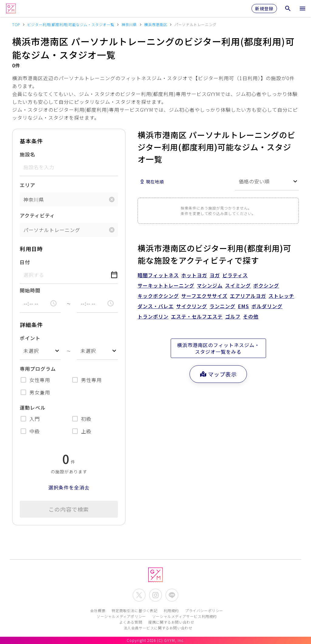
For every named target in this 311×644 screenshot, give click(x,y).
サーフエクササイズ (204, 296)
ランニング (222, 306)
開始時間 (30, 290)
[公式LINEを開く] (172, 595)
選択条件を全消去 (69, 487)
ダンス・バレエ (156, 306)
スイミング (238, 285)
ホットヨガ (194, 275)
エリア (27, 185)
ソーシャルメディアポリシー (121, 616)
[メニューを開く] (302, 9)
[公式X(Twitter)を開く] (139, 595)
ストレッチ (281, 296)
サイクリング (192, 306)
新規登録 (264, 9)
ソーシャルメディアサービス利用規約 (185, 616)
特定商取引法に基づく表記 (134, 610)
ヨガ (215, 275)
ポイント (30, 338)
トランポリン (153, 316)
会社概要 (98, 610)
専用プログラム (38, 369)
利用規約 (171, 610)
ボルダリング (267, 306)
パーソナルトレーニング (52, 230)
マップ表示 (218, 374)
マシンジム (210, 285)
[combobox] (40, 351)
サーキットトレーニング (166, 285)
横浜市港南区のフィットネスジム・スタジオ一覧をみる (218, 348)
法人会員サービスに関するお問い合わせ (158, 628)
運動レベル (33, 407)
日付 (25, 262)
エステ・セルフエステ (197, 316)
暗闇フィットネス (158, 275)
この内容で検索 (69, 509)
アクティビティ (37, 215)
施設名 (27, 154)
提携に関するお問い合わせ (171, 622)
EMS (243, 306)
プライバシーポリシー (204, 610)
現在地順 (152, 182)
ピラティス (235, 275)
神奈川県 (34, 199)
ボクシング (266, 285)
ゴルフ (233, 316)
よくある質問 (131, 622)
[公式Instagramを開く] (155, 595)
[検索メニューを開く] (288, 9)
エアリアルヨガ (248, 296)
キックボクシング (158, 296)
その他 (251, 316)
